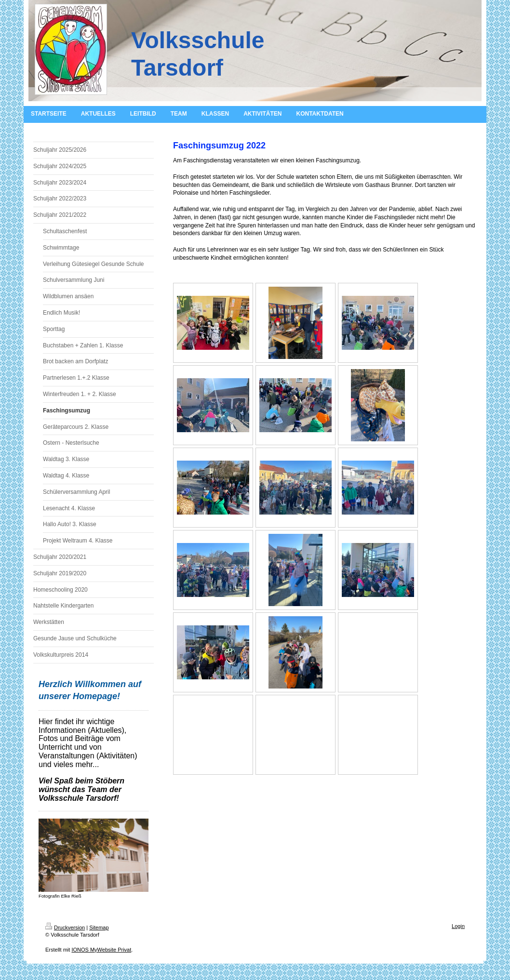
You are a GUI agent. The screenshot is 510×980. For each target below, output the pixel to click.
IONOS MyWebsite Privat (101, 950)
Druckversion (65, 927)
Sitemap (99, 927)
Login (458, 926)
